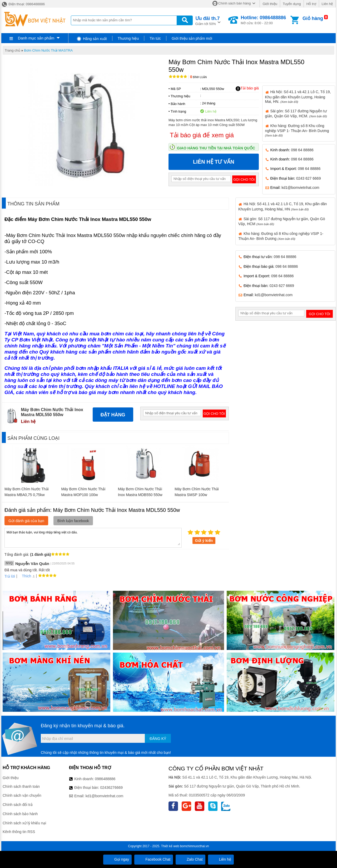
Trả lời (10, 576)
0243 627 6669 (308, 178)
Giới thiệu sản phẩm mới (192, 38)
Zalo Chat (190, 859)
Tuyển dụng (292, 4)
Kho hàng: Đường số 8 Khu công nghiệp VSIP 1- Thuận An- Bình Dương (297, 130)
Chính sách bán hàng (235, 3)
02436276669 (111, 788)
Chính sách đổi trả (18, 805)
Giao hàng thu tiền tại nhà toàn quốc (216, 148)
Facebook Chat (154, 859)
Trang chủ (13, 50)
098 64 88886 (302, 150)
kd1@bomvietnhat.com (300, 188)
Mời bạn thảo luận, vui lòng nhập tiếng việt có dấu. (93, 537)
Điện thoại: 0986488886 (23, 4)
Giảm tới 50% (208, 20)
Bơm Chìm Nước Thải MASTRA (48, 50)
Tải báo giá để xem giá (202, 135)
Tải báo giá (247, 88)
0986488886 (105, 779)
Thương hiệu (128, 38)
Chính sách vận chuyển (22, 795)
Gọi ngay (117, 859)
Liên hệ (327, 4)
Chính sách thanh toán (21, 786)
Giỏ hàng (313, 18)
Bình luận (198, 77)
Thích (25, 576)
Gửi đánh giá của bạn (26, 521)
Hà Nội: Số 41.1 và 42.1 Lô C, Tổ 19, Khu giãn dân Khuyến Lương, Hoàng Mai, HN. (298, 97)
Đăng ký (158, 739)
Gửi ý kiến (204, 541)
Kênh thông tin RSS (19, 832)
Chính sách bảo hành (20, 814)
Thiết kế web (170, 846)
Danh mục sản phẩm (36, 38)
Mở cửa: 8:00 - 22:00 (263, 20)
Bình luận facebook (73, 521)
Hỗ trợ (311, 4)
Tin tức (155, 38)
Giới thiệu (270, 4)
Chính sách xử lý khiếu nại (24, 823)
